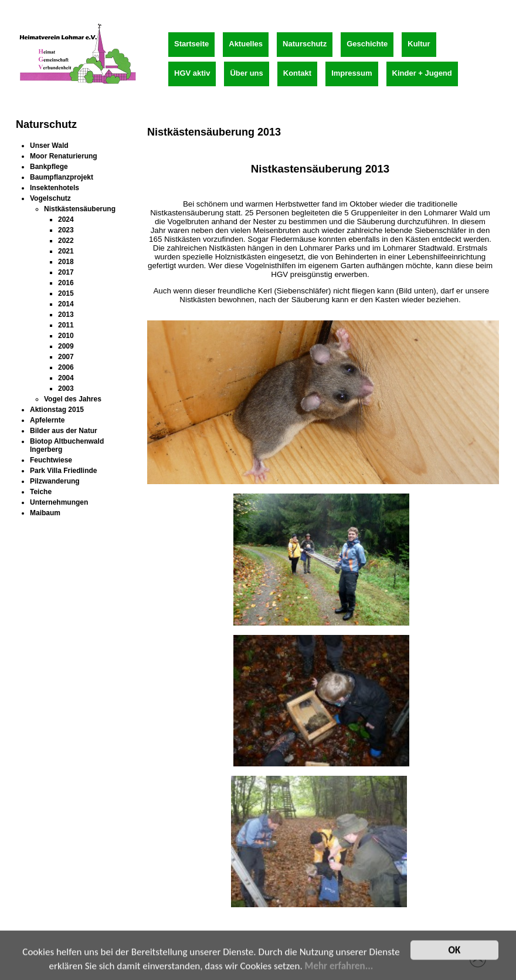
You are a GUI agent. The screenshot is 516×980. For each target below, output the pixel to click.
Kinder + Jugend (422, 73)
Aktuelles (246, 44)
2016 (66, 283)
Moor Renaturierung (64, 156)
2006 (66, 367)
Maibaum (45, 513)
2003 (66, 388)
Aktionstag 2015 (57, 410)
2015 (66, 293)
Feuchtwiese (51, 460)
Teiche (41, 492)
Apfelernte (47, 420)
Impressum (352, 73)
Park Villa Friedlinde (64, 471)
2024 (66, 219)
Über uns (246, 73)
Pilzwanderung (55, 481)
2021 (66, 251)
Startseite (191, 44)
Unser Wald (49, 146)
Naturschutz (305, 44)
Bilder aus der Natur (64, 431)
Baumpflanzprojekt (62, 177)
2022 (66, 241)
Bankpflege (49, 167)
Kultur (419, 44)
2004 (66, 378)
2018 (66, 262)
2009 (66, 346)
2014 (66, 304)
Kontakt (297, 73)
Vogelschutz (50, 198)
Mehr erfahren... (339, 970)
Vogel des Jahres (73, 399)
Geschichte (367, 44)
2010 (66, 336)
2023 (66, 230)
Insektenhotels (55, 188)
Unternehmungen (59, 502)
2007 (66, 357)
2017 (66, 272)
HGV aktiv (192, 73)
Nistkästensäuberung (80, 209)
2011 (66, 325)
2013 (66, 315)
